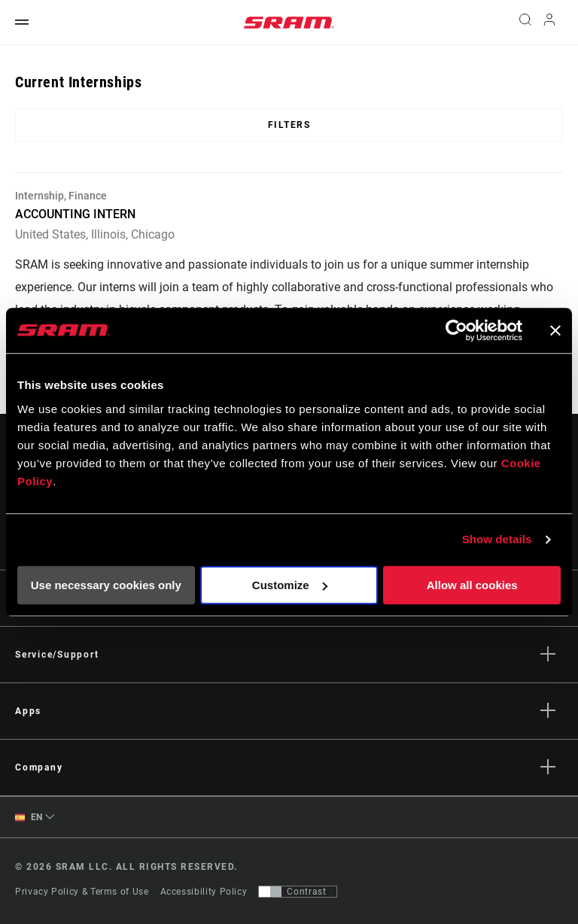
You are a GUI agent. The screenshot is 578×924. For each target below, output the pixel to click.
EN (29, 818)
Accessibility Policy (204, 892)
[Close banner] (555, 330)
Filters (289, 125)
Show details (497, 539)
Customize (290, 585)
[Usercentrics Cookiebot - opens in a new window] (456, 330)
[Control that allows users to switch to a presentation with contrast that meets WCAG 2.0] (298, 892)
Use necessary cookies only (106, 585)
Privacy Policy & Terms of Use (82, 892)
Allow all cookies (472, 585)
